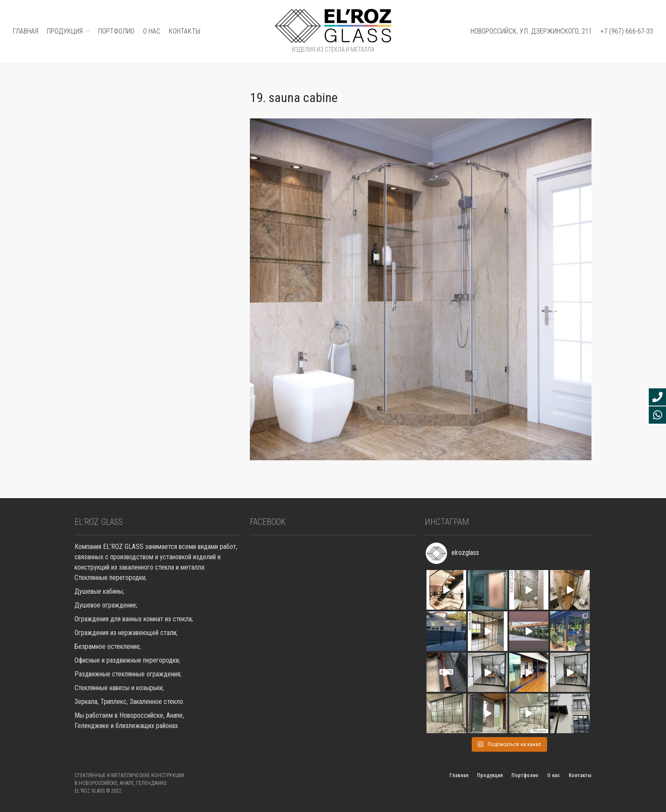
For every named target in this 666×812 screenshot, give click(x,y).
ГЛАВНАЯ (26, 31)
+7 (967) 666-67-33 (627, 31)
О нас (152, 31)
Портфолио (525, 775)
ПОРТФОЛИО (116, 31)
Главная (459, 775)
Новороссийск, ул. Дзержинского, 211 (531, 31)
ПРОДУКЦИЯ (65, 31)
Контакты (185, 31)
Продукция (490, 775)
